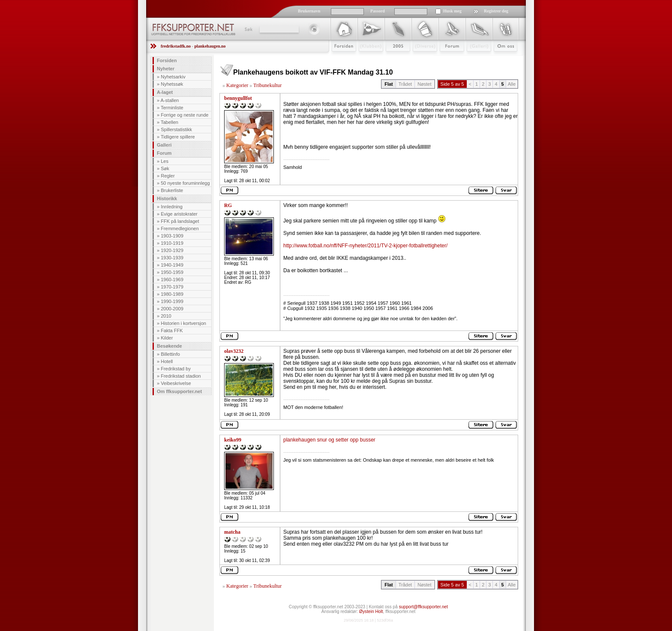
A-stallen (170, 100)
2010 (166, 316)
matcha (232, 532)
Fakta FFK (172, 331)
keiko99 (233, 440)
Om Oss (502, 59)
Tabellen (169, 122)
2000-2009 (172, 309)
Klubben (367, 59)
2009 (390, 59)
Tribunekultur (267, 85)
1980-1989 (172, 294)
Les (165, 161)
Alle (512, 84)
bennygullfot (238, 98)
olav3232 (234, 351)
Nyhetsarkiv (173, 77)
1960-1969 (172, 279)
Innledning (172, 207)
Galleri (473, 59)
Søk (248, 29)
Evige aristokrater (179, 214)
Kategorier (237, 85)
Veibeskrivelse (176, 383)
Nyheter (166, 69)
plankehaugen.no (210, 46)
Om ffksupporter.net (179, 391)
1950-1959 (172, 272)
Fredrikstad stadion (181, 376)
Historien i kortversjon (183, 323)
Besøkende (169, 346)
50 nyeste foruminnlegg (185, 183)
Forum (446, 59)
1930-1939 (172, 258)
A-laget (165, 92)
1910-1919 (172, 243)
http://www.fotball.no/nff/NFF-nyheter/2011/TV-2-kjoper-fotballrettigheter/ (365, 246)
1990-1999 (172, 301)
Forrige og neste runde (184, 115)
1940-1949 (172, 265)
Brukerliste (172, 190)
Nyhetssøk (172, 84)
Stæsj (418, 59)
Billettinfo (170, 354)
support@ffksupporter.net (423, 607)
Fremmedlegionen (180, 228)
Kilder (167, 338)
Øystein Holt (371, 611)
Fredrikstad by (176, 369)
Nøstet (424, 84)
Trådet (405, 84)
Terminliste (172, 108)
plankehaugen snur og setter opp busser (329, 440)
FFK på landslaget (180, 221)
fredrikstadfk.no (176, 46)
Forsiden (340, 59)
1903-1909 (172, 236)
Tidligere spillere (178, 137)
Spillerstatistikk (176, 129)
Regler (168, 176)
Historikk (167, 198)
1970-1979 (172, 287)
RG (228, 205)
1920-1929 (172, 250)
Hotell (167, 361)
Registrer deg (496, 11)
